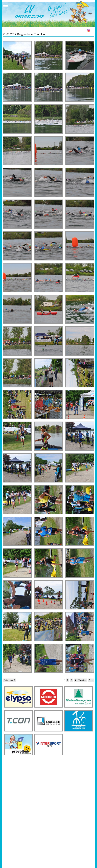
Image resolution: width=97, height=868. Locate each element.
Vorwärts (82, 680)
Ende (91, 680)
